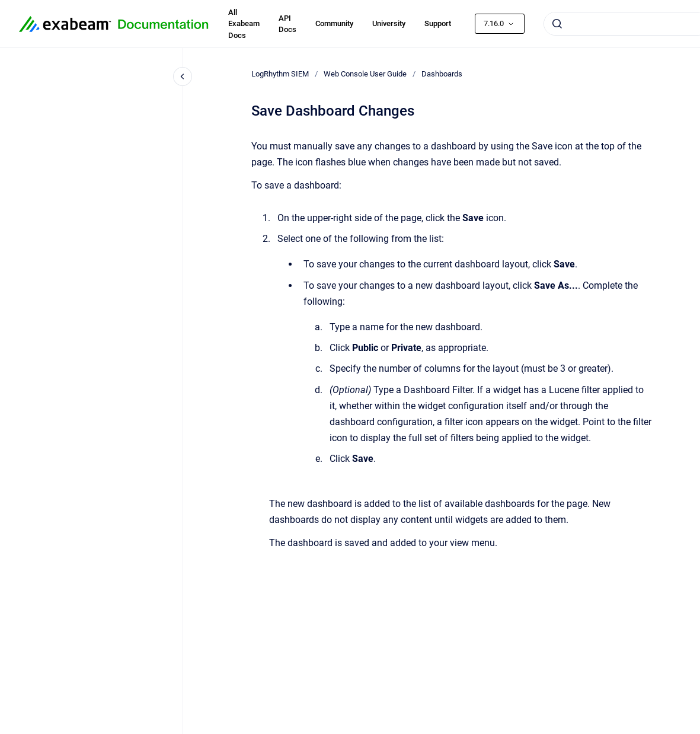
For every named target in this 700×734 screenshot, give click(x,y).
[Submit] (557, 24)
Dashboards (442, 74)
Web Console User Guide (365, 74)
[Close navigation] (183, 76)
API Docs (287, 24)
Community (334, 23)
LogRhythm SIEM (280, 74)
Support (438, 23)
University (389, 23)
